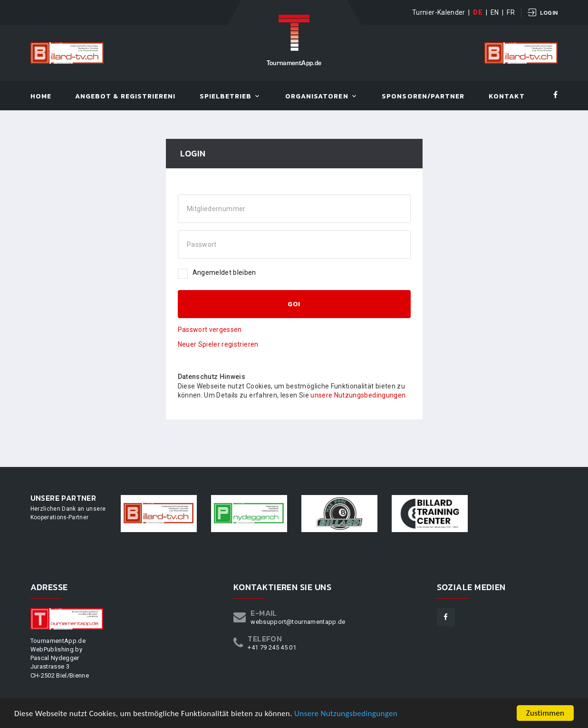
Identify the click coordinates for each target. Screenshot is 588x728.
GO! (294, 304)
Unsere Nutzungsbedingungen (346, 713)
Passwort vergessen (210, 330)
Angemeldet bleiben (217, 273)
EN (495, 12)
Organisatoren (317, 97)
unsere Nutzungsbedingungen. (359, 395)
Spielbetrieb (226, 97)
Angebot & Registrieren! (125, 97)
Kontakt (507, 97)
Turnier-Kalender (439, 12)
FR (511, 12)
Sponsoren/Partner (423, 97)
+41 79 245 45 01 (272, 647)
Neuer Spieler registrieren (218, 344)
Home (41, 97)
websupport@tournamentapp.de (298, 622)
